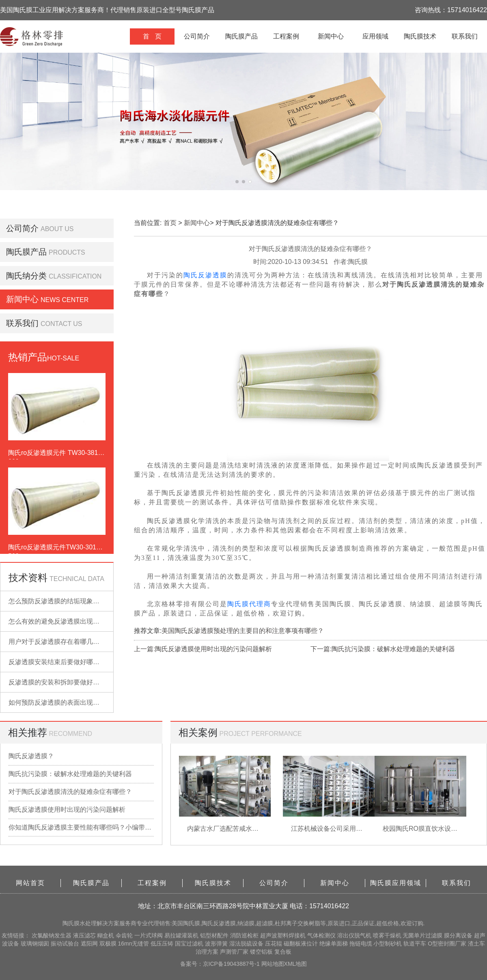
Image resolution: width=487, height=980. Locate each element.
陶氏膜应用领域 (396, 883)
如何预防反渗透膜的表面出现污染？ (60, 702)
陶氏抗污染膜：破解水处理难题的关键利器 (70, 774)
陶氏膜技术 (420, 36)
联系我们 (465, 36)
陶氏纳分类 (26, 276)
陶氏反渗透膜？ (31, 756)
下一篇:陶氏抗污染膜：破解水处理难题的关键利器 (383, 649)
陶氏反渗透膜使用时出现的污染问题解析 (67, 810)
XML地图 (296, 964)
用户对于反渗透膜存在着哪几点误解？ (64, 642)
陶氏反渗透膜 (205, 275)
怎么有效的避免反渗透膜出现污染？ (60, 621)
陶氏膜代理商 (249, 604)
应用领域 (375, 36)
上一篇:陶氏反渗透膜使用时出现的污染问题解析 (203, 649)
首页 (170, 223)
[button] (237, 182)
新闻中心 (331, 36)
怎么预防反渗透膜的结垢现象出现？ (60, 601)
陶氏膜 (71, 923)
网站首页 (30, 883)
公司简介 (197, 36)
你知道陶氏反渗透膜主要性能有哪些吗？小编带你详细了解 (81, 827)
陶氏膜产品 (241, 36)
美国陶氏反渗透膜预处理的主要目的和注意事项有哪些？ (243, 631)
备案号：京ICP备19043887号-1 (221, 964)
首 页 (152, 36)
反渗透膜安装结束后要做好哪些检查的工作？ (73, 662)
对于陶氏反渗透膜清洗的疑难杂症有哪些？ (70, 792)
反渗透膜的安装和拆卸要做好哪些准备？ (67, 682)
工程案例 (286, 36)
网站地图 (273, 964)
